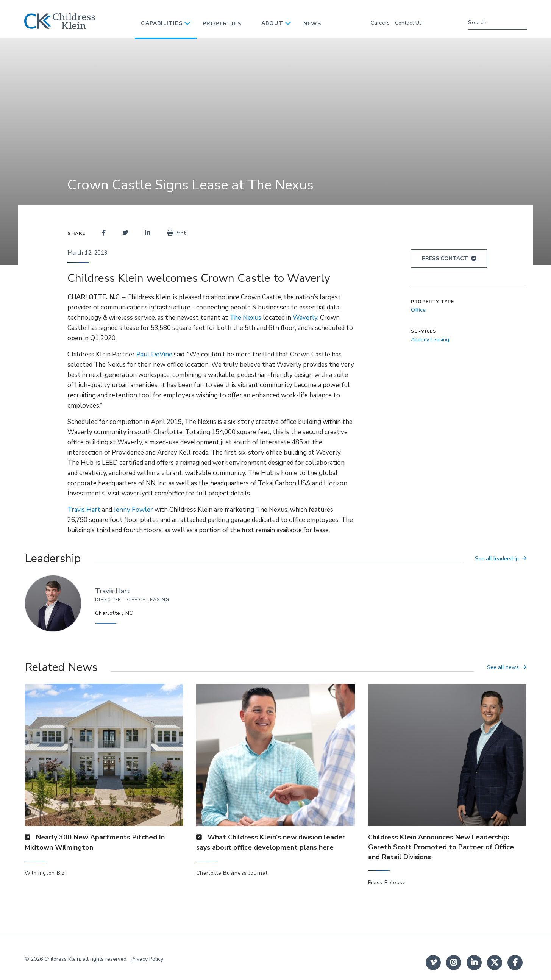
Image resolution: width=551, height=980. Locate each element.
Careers (380, 23)
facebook (515, 963)
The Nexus (245, 318)
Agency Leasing (430, 340)
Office (418, 310)
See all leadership (497, 559)
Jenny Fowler (133, 510)
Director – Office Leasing (132, 600)
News (312, 24)
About (272, 23)
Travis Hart (85, 510)
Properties (222, 24)
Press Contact (445, 259)
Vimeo (433, 963)
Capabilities (162, 23)
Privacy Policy (147, 959)
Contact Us (408, 23)
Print (176, 233)
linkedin (474, 963)
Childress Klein (62, 959)
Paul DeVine (154, 354)
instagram (454, 963)
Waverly (305, 318)
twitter (495, 963)
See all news (503, 667)
